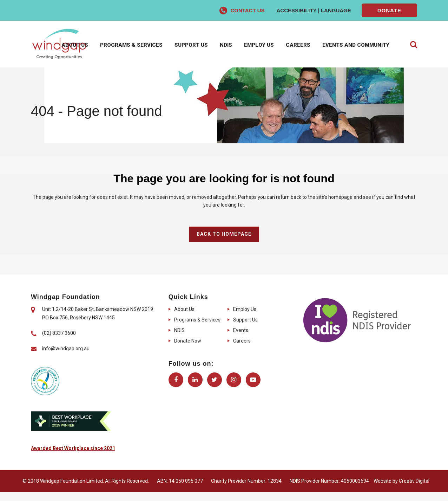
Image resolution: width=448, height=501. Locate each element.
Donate (389, 10)
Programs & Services (197, 320)
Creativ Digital (414, 481)
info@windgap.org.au (66, 349)
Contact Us (247, 10)
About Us (184, 309)
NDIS (179, 330)
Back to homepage (224, 234)
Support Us (245, 320)
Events (241, 330)
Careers (242, 341)
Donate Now (188, 341)
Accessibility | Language (314, 10)
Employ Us (245, 309)
